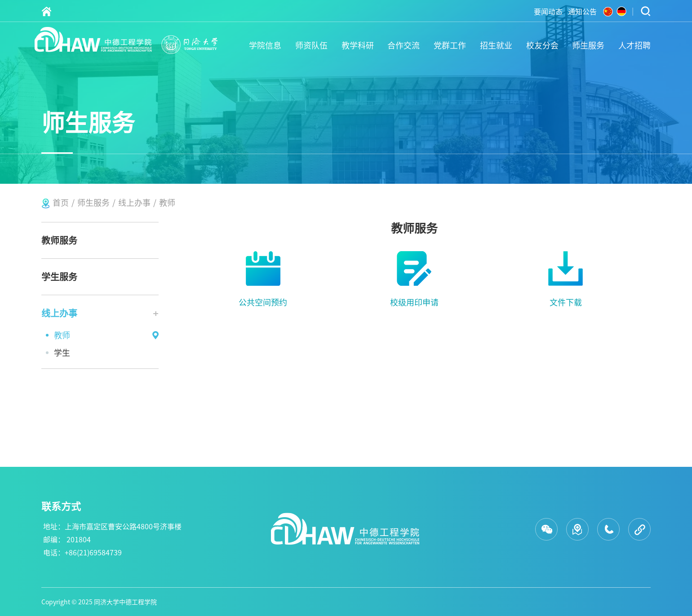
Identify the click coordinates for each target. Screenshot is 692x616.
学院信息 (265, 45)
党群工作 (450, 45)
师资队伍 (311, 45)
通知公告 (582, 12)
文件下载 (566, 302)
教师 (167, 203)
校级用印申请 (414, 302)
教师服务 (59, 240)
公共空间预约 (263, 302)
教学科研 (358, 45)
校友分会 (542, 45)
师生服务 (588, 45)
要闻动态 (548, 12)
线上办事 (134, 203)
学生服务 (59, 277)
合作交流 (404, 45)
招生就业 (496, 45)
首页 (61, 203)
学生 (62, 353)
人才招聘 (634, 45)
